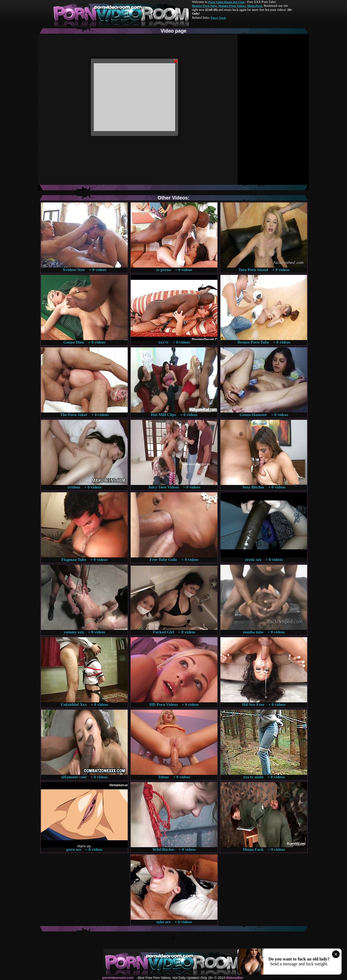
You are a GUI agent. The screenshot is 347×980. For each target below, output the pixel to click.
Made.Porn (255, 6)
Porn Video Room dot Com (226, 2)
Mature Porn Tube (204, 6)
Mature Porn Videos (232, 6)
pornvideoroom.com (118, 978)
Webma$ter (234, 978)
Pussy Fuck (218, 18)
